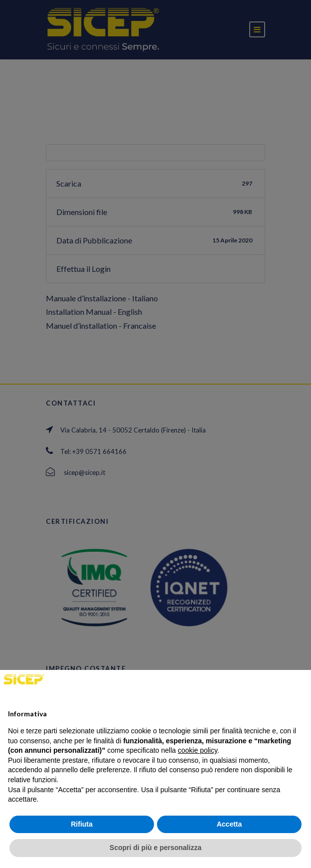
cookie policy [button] (198, 750)
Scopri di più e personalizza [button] (155, 848)
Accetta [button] (230, 824)
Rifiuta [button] (82, 824)
